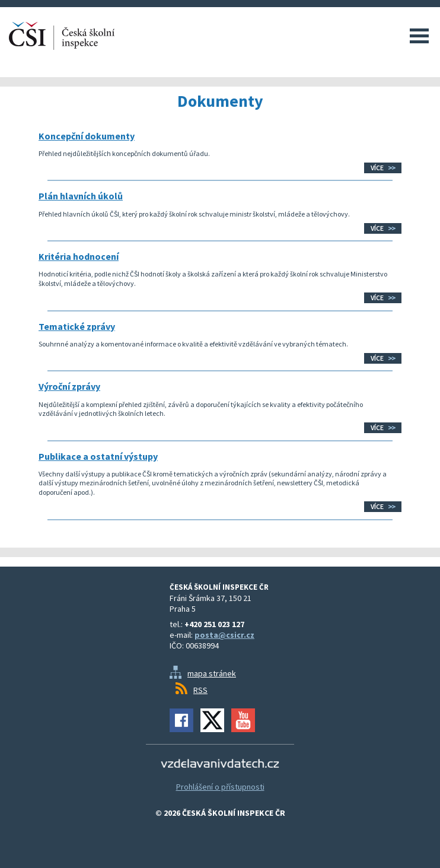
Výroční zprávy (69, 386)
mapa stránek (212, 673)
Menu (419, 36)
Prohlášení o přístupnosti (220, 787)
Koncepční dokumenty (87, 136)
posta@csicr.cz (224, 635)
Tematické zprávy (77, 326)
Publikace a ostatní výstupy (98, 456)
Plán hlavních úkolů (81, 196)
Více (377, 168)
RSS (200, 690)
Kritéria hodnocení (79, 256)
